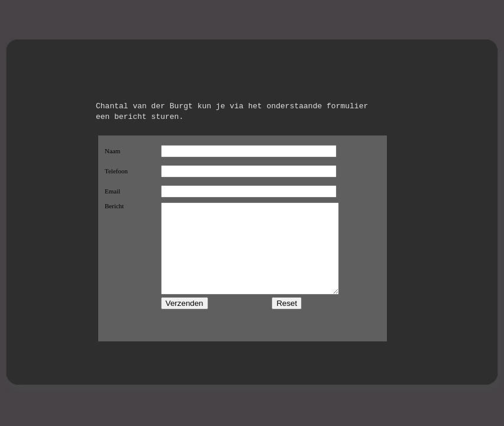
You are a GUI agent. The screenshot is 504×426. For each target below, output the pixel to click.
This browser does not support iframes (243, 238)
